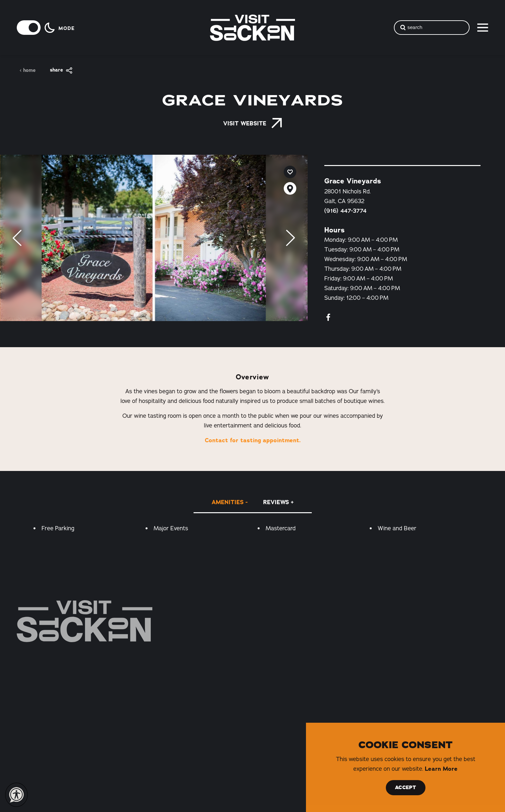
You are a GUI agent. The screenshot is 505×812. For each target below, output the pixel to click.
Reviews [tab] (276, 502)
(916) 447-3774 (345, 211)
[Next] (291, 238)
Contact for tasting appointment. (253, 440)
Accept (405, 788)
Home (28, 70)
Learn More (441, 769)
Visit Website (252, 123)
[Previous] (17, 238)
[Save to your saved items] (290, 172)
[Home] (85, 621)
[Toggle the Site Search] (432, 28)
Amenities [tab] (228, 502)
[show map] (290, 188)
